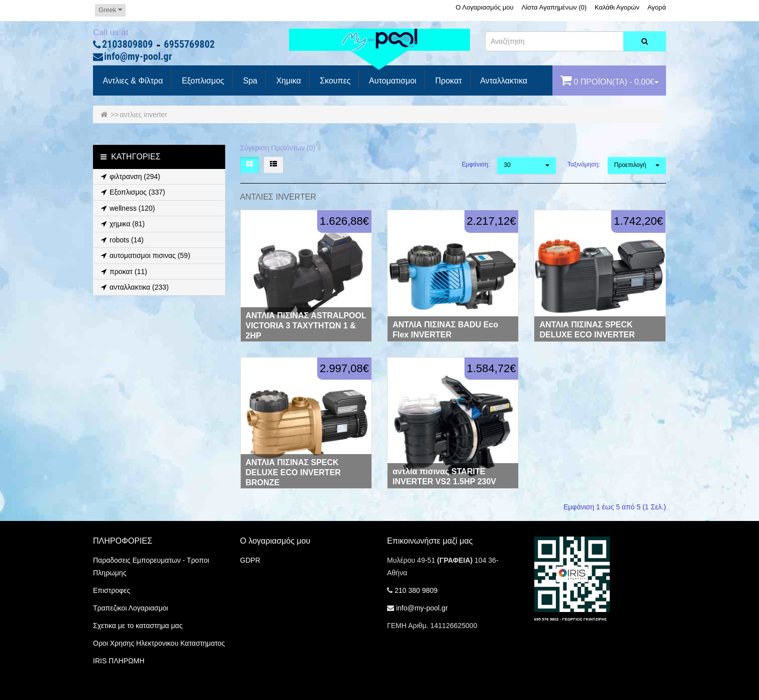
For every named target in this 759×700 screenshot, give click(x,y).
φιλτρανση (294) (129, 177)
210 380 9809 (416, 590)
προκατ (447, 81)
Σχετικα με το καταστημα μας (138, 626)
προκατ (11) (123, 272)
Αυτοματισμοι (392, 81)
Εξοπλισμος (202, 81)
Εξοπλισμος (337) (131, 192)
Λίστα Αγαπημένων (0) (554, 7)
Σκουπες (334, 81)
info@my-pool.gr (138, 57)
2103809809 (127, 45)
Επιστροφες (112, 590)
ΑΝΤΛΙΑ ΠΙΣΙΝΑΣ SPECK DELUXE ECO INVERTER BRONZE (293, 472)
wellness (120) (126, 208)
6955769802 (189, 45)
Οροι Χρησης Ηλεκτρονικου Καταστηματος (159, 643)
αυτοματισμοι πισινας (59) (144, 255)
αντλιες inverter (143, 115)
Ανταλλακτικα (503, 81)
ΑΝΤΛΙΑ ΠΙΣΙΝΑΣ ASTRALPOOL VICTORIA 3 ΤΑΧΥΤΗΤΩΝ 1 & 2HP (306, 326)
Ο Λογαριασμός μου (484, 7)
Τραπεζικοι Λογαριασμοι (130, 608)
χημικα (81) (121, 224)
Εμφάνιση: (476, 164)
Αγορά (657, 7)
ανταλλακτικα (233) (133, 287)
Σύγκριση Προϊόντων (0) (278, 148)
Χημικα (288, 81)
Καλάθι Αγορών (617, 7)
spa (249, 81)
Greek (110, 10)
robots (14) (121, 240)
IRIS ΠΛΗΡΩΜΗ (119, 661)
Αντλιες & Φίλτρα (132, 81)
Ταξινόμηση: (584, 164)
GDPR (250, 560)
